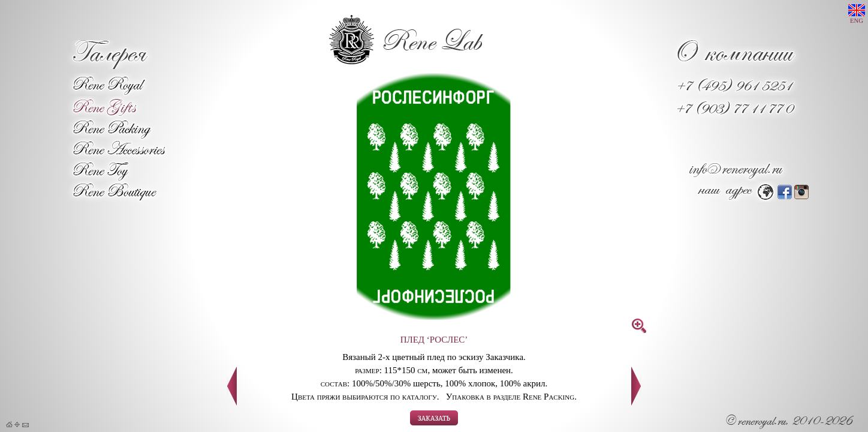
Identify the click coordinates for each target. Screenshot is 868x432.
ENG (857, 14)
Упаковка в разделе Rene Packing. (511, 397)
